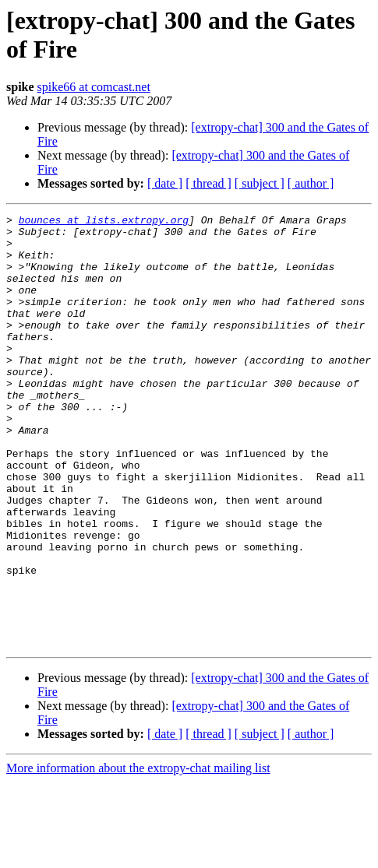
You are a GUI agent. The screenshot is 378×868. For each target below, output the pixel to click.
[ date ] (165, 183)
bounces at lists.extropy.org (104, 222)
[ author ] (311, 183)
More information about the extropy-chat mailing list (138, 854)
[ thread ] (208, 183)
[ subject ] (260, 183)
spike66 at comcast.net (94, 87)
